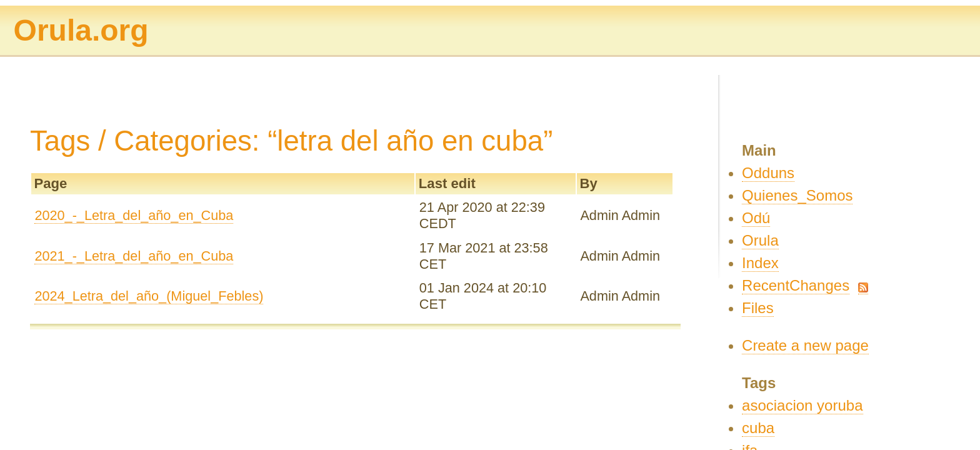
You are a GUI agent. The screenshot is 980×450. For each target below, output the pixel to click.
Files (758, 308)
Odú (756, 218)
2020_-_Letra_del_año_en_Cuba (134, 215)
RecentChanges (796, 285)
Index (760, 263)
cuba (758, 428)
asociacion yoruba (802, 405)
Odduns (768, 173)
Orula (760, 240)
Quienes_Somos (797, 195)
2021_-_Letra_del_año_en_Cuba (134, 256)
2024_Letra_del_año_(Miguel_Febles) (149, 296)
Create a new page (805, 345)
